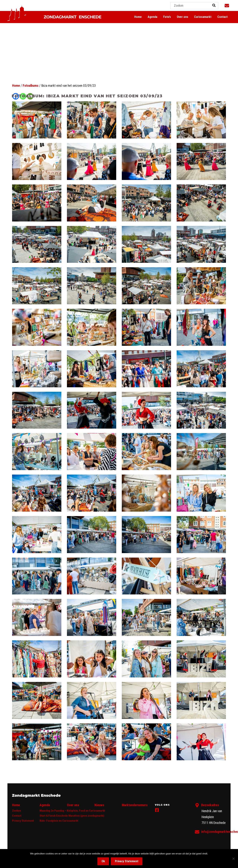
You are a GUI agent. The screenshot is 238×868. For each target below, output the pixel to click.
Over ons (182, 17)
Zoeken (17, 811)
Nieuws (99, 805)
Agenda (152, 17)
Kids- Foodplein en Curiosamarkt (59, 821)
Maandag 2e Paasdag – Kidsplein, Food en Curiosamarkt (72, 811)
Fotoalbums (31, 86)
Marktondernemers (135, 805)
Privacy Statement (23, 821)
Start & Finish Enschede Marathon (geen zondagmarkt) (72, 816)
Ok (103, 861)
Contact (222, 17)
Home (138, 17)
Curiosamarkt (203, 17)
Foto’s (167, 17)
